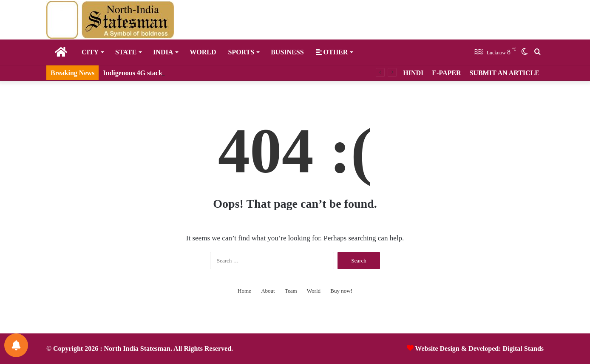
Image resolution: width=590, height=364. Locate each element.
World (203, 52)
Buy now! (341, 291)
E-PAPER (446, 73)
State (126, 52)
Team (291, 291)
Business (287, 52)
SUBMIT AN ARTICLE (504, 73)
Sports (241, 52)
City (90, 52)
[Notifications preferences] (16, 345)
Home (244, 291)
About (268, 291)
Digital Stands (523, 348)
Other (332, 52)
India (163, 52)
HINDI (413, 73)
